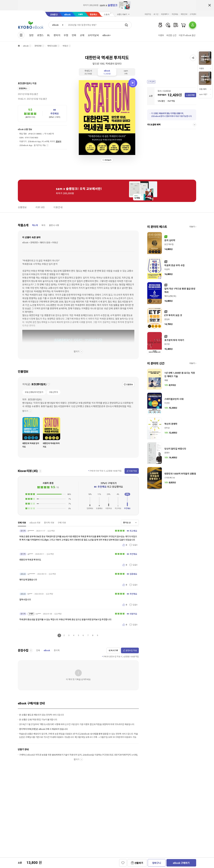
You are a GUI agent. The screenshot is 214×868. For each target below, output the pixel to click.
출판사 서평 (54, 225)
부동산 (65, 46)
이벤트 (161, 35)
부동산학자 (54, 392)
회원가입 (148, 14)
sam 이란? (203, 94)
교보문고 (54, 15)
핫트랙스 (94, 15)
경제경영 (38, 46)
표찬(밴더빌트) (25, 83)
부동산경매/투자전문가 (34, 392)
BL (49, 35)
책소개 (35, 225)
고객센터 (193, 14)
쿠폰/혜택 (203, 89)
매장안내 (184, 14)
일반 (31, 35)
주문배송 (175, 14)
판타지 (57, 35)
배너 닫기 (210, 5)
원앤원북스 (23, 88)
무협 (66, 35)
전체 (38, 650)
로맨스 (40, 35)
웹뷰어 (59, 141)
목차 (43, 225)
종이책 (57, 650)
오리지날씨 (93, 35)
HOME (19, 46)
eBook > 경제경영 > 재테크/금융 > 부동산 (40, 243)
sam (81, 14)
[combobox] (57, 25)
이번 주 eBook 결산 (187, 35)
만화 (74, 35)
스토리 (107, 15)
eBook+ (107, 35)
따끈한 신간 (171, 35)
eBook (67, 15)
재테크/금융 (52, 46)
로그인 (156, 14)
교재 (82, 35)
